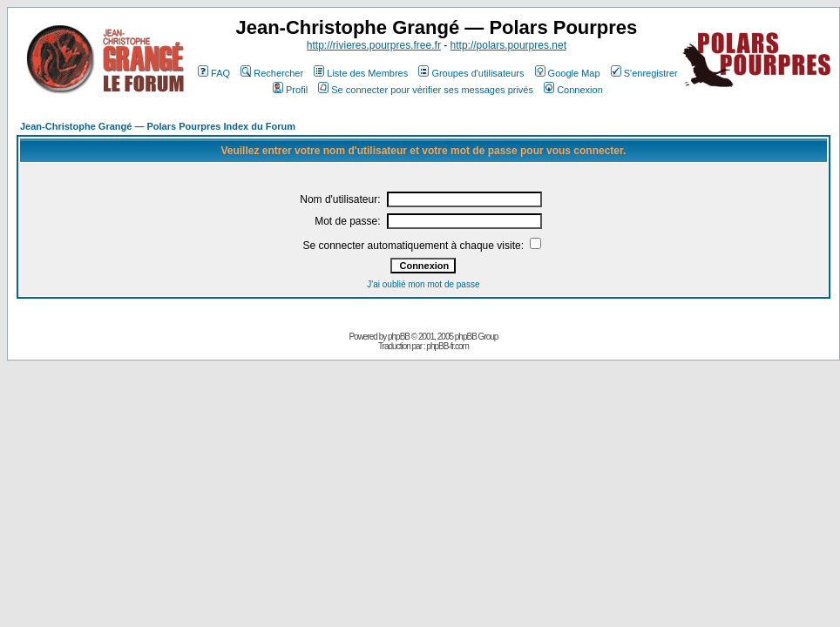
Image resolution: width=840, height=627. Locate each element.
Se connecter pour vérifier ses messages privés (426, 90)
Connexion (573, 90)
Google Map (568, 73)
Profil (290, 90)
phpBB (399, 337)
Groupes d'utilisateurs (471, 73)
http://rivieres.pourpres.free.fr (374, 45)
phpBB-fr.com (447, 346)
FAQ (214, 73)
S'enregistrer (644, 73)
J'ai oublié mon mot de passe (423, 284)
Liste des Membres (361, 73)
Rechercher (272, 73)
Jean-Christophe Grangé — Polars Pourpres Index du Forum (158, 126)
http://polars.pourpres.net (508, 45)
